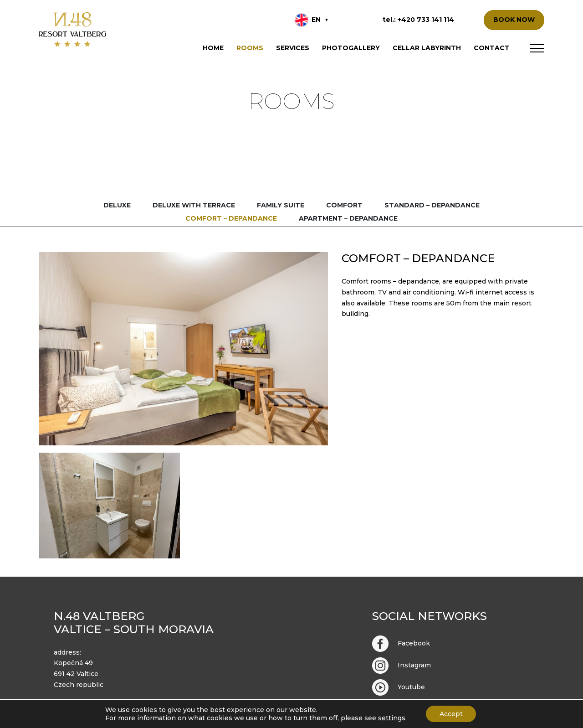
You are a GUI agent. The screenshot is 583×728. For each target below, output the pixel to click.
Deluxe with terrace (194, 205)
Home (213, 48)
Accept (451, 714)
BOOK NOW (514, 20)
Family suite (281, 205)
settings (391, 718)
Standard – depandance (432, 205)
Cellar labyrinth (427, 48)
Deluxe (117, 205)
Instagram (401, 666)
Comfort (344, 205)
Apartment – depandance (348, 218)
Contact (492, 48)
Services (293, 48)
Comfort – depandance (231, 218)
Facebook (401, 644)
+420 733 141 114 (426, 20)
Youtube (399, 687)
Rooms (250, 48)
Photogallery (351, 48)
